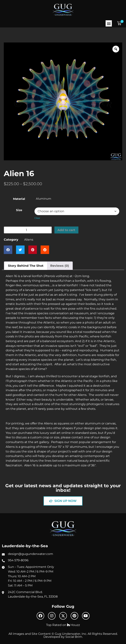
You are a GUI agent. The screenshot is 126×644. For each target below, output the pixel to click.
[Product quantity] (28, 230)
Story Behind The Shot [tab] (26, 266)
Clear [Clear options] (37, 218)
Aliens (29, 239)
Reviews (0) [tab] (60, 266)
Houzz (73, 625)
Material (19, 199)
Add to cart (66, 230)
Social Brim (74, 637)
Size (19, 210)
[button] (109, 23)
